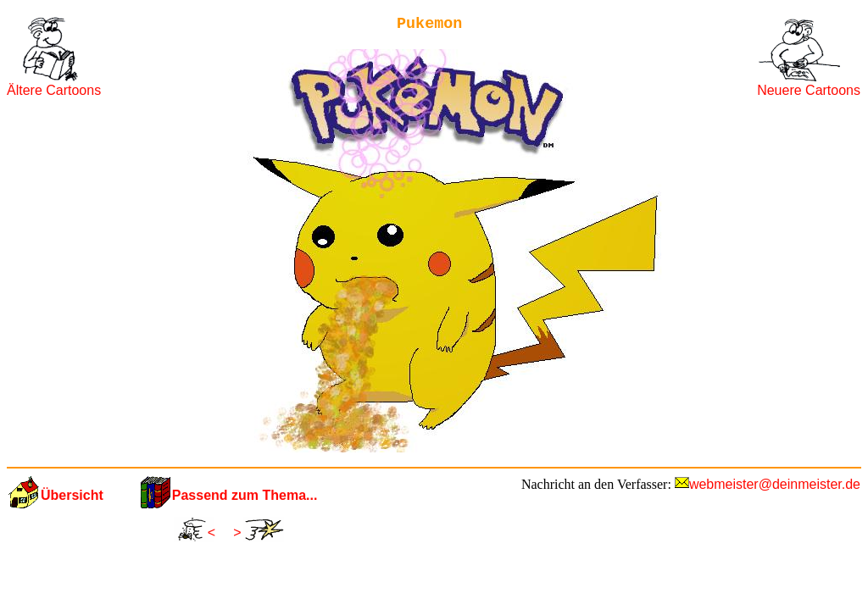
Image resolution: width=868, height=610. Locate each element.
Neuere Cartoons (809, 90)
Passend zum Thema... (245, 495)
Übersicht (72, 495)
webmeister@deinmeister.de (775, 484)
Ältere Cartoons (54, 90)
